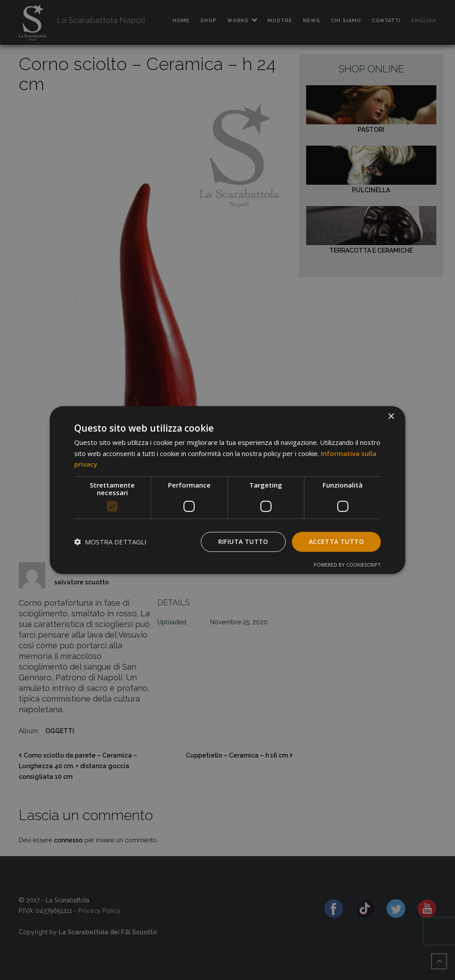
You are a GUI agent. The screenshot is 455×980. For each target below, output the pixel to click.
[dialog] (227, 490)
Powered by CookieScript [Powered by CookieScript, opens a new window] (347, 565)
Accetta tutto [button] (336, 542)
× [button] (391, 416)
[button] (110, 542)
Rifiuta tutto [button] (243, 542)
